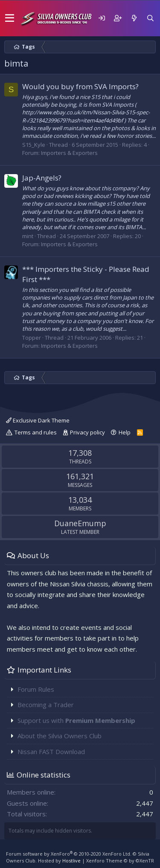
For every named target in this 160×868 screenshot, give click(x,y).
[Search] (150, 18)
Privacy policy (87, 432)
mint (28, 236)
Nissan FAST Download (51, 751)
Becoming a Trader (46, 705)
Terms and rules (36, 432)
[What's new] (134, 18)
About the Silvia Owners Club (60, 736)
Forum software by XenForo (69, 854)
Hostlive (71, 861)
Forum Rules (36, 689)
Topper (32, 338)
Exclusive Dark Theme (38, 420)
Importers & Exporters (69, 153)
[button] (10, 18)
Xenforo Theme (120, 861)
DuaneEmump (80, 523)
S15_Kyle (34, 145)
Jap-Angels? (42, 178)
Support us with (76, 720)
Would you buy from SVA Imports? (80, 86)
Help (125, 432)
